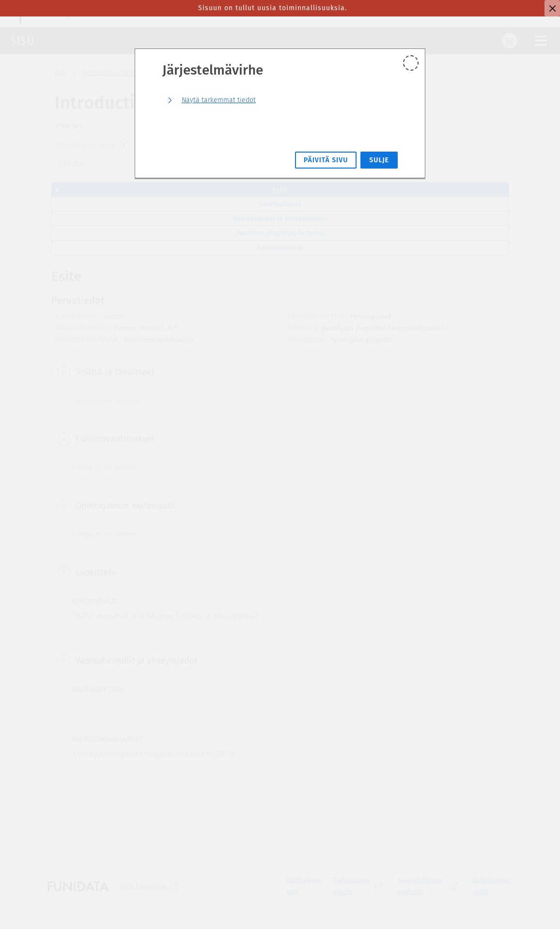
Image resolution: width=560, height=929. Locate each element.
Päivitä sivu (326, 160)
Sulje (379, 160)
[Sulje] (552, 8)
